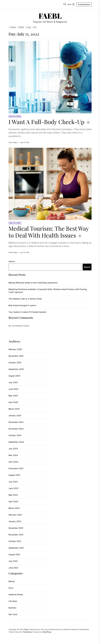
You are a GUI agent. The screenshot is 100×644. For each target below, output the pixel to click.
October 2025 (15, 363)
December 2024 (16, 422)
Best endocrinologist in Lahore (22, 305)
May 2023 (13, 495)
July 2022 (13, 561)
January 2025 (15, 415)
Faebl (50, 16)
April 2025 (13, 402)
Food (11, 588)
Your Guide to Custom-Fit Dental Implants (27, 312)
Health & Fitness (16, 595)
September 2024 (16, 442)
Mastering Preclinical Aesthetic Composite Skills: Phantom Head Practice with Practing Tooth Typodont (48, 291)
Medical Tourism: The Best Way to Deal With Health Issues (49, 232)
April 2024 (13, 462)
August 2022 (14, 554)
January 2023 (15, 521)
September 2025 (16, 369)
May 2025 (13, 396)
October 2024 (15, 435)
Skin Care (13, 614)
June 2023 (13, 488)
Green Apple (13, 142)
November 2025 (16, 356)
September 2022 (16, 548)
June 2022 (13, 568)
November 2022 (16, 535)
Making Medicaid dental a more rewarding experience (33, 283)
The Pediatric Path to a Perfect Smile (25, 299)
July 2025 (13, 382)
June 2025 (13, 389)
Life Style (13, 601)
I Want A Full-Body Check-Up (46, 122)
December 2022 (16, 528)
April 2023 (13, 502)
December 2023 (16, 468)
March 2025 (14, 409)
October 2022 (15, 541)
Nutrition (12, 608)
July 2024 (13, 449)
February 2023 (15, 515)
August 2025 (14, 376)
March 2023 (14, 508)
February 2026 (15, 349)
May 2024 (13, 455)
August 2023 (14, 475)
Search (12, 261)
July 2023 (13, 482)
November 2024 (16, 429)
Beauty (12, 581)
